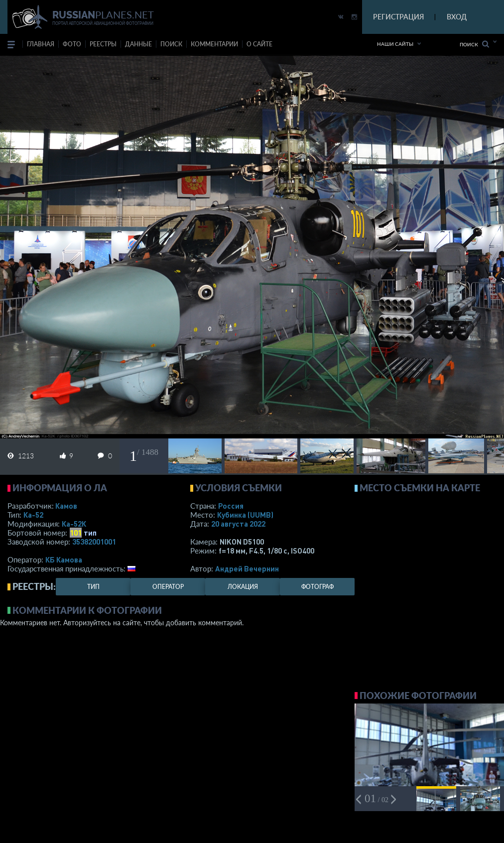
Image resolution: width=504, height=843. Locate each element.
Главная (41, 44)
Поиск (474, 44)
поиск (171, 44)
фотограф (317, 587)
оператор (168, 587)
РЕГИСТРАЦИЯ (398, 17)
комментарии (214, 44)
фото (72, 44)
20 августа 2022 (238, 524)
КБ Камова (64, 560)
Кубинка (245, 515)
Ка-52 (33, 515)
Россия (231, 506)
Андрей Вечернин (247, 568)
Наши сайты (395, 44)
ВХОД (457, 17)
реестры (103, 44)
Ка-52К (74, 524)
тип (90, 533)
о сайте (259, 44)
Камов (66, 506)
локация (243, 587)
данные (138, 44)
